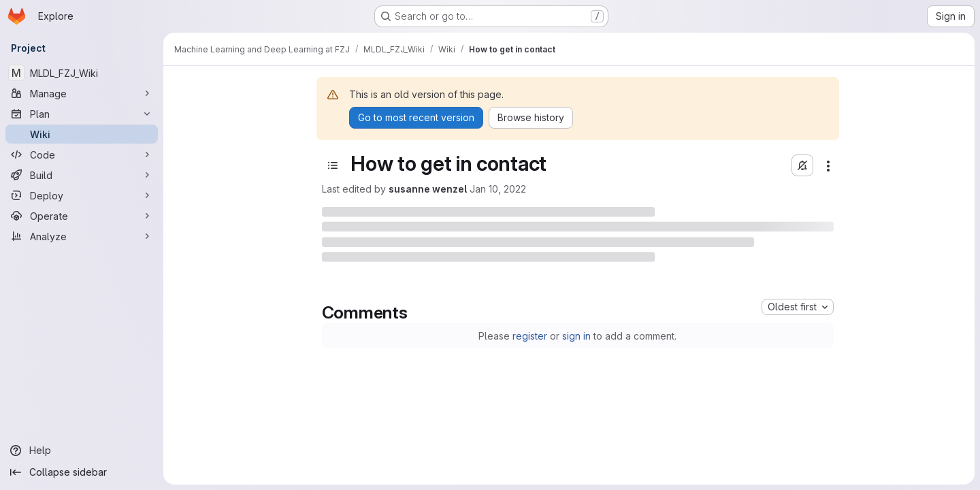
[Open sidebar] (333, 165)
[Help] (82, 451)
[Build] (82, 175)
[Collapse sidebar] (82, 472)
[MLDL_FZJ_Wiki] (82, 73)
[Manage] (82, 93)
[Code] (82, 154)
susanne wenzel (428, 189)
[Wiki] (82, 134)
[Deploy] (82, 195)
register (530, 336)
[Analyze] (82, 236)
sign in (576, 336)
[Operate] (82, 216)
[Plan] (82, 114)
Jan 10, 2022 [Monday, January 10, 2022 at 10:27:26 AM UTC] (498, 189)
